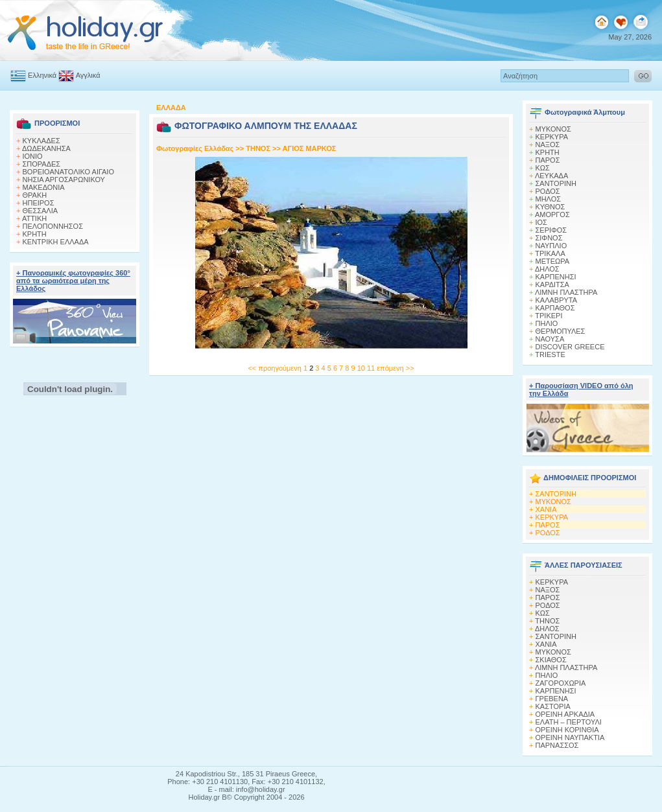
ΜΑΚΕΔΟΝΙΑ (44, 187)
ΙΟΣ (541, 222)
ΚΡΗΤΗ (35, 234)
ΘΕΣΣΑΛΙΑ (41, 211)
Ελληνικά (33, 75)
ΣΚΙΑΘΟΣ (551, 660)
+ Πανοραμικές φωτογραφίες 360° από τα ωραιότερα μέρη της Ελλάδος (73, 281)
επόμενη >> (395, 368)
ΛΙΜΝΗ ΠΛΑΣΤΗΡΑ (566, 292)
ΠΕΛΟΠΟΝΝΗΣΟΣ (53, 226)
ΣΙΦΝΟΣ (549, 238)
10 (362, 368)
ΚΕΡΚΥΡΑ (552, 137)
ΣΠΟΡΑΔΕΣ (42, 164)
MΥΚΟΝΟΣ (553, 129)
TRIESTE (550, 354)
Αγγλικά (79, 75)
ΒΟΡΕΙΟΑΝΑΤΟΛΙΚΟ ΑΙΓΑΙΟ (68, 172)
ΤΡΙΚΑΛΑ (550, 253)
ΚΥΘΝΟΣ (550, 207)
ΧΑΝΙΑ (546, 509)
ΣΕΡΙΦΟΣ (551, 230)
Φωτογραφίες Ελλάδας (196, 148)
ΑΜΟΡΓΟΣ (552, 215)
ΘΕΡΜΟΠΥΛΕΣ (561, 331)
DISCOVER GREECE (570, 347)
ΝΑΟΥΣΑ (550, 339)
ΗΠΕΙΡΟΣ (39, 203)
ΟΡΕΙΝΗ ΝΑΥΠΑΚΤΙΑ (570, 737)
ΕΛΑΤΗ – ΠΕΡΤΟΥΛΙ (569, 722)
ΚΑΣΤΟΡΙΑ (553, 706)
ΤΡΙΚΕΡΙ (549, 316)
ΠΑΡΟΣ (548, 160)
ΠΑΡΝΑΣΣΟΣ (557, 745)
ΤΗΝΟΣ (258, 148)
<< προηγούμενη (274, 368)
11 (372, 368)
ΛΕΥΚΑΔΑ (551, 176)
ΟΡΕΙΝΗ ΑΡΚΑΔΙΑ (565, 714)
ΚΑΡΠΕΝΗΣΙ (556, 277)
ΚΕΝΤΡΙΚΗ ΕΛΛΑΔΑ (56, 242)
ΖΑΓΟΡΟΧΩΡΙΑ (561, 683)
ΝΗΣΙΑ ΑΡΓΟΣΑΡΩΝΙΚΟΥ (64, 180)
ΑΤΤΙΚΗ (34, 218)
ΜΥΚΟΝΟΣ (553, 502)
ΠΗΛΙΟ (547, 323)
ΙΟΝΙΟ (33, 156)
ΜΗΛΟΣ (549, 199)
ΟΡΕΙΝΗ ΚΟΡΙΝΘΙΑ (567, 730)
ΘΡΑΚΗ (35, 195)
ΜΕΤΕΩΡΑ (553, 261)
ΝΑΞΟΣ (548, 145)
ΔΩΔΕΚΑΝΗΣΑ (46, 148)
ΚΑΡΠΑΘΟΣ (555, 308)
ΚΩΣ (543, 168)
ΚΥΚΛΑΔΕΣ (41, 141)
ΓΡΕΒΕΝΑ (552, 699)
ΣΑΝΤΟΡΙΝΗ (556, 183)
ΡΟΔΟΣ (548, 191)
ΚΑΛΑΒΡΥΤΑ (557, 300)
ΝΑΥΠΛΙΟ (551, 246)
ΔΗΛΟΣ (547, 269)
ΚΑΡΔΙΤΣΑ (552, 284)
